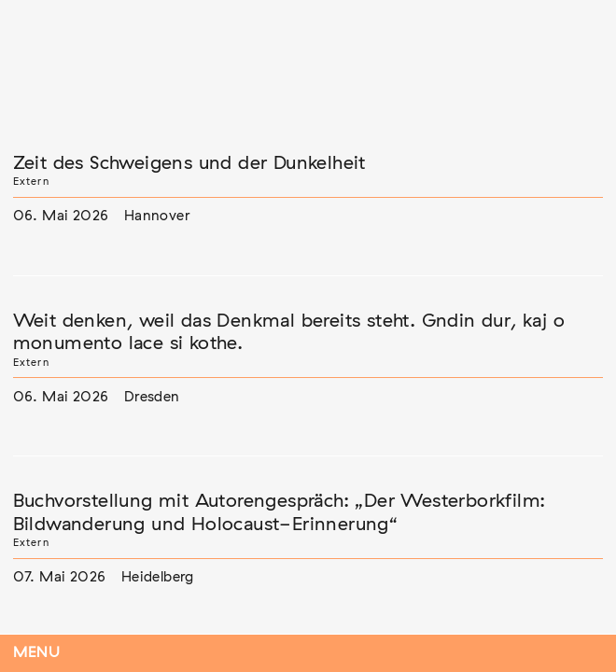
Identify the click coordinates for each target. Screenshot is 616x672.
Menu (37, 653)
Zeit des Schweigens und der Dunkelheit (189, 163)
